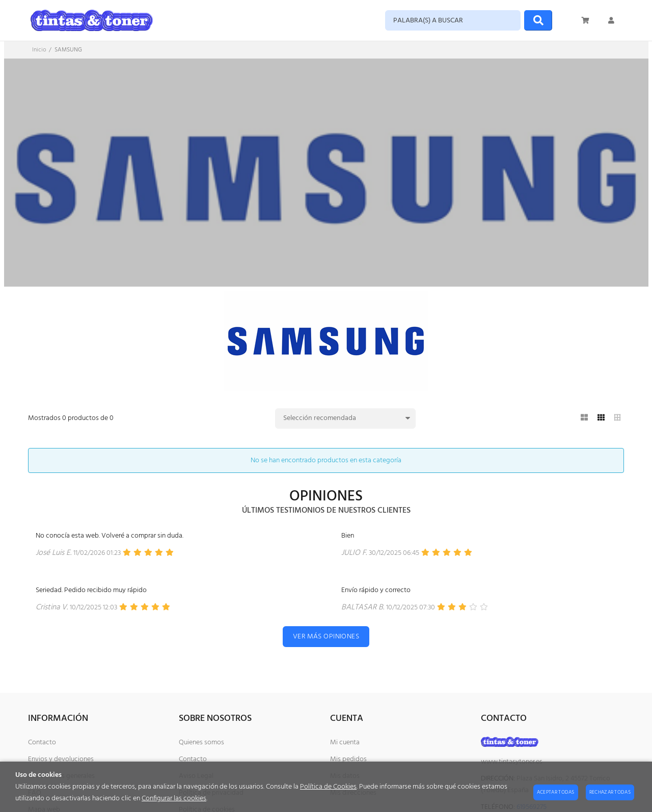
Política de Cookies (328, 787)
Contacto (42, 743)
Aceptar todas (556, 792)
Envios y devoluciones (61, 759)
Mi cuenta (345, 743)
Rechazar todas (610, 792)
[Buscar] (538, 20)
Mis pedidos (348, 759)
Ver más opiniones (326, 637)
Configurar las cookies (174, 799)
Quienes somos (201, 743)
